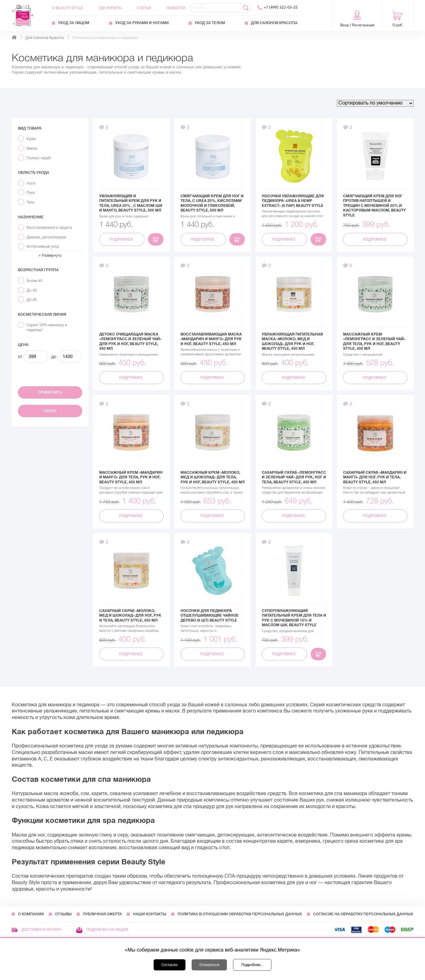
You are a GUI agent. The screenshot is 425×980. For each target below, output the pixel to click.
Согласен (170, 965)
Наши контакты (150, 914)
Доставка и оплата (36, 930)
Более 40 (34, 281)
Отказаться (209, 965)
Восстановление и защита (49, 228)
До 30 (32, 290)
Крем (31, 139)
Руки (31, 193)
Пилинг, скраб (39, 158)
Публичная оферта (102, 914)
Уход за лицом (74, 23)
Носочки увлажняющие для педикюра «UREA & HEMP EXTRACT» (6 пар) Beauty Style (293, 201)
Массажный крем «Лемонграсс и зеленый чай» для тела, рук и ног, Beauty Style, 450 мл (374, 342)
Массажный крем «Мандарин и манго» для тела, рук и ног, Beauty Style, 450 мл (131, 477)
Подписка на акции (102, 930)
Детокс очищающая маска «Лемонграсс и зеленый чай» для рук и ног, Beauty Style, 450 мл (130, 342)
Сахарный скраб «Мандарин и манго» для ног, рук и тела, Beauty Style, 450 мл (375, 477)
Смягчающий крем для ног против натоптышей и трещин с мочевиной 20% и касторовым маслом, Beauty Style (374, 206)
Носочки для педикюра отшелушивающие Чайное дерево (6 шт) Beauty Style (210, 616)
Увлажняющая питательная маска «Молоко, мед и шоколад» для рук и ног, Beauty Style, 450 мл (292, 342)
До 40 (32, 300)
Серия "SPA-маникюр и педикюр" (47, 327)
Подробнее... (252, 965)
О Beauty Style (68, 8)
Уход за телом (210, 23)
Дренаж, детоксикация (46, 237)
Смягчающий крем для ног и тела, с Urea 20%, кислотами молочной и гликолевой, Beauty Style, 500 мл (212, 203)
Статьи (144, 8)
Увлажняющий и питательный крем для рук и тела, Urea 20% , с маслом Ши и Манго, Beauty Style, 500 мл (131, 203)
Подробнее (122, 239)
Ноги (31, 183)
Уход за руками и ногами (142, 23)
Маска (32, 148)
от (20, 357)
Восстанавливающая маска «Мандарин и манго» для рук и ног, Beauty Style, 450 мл (211, 339)
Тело (31, 202)
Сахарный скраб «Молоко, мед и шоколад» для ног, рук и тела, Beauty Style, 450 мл (130, 616)
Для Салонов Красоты (274, 23)
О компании (31, 914)
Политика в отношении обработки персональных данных (240, 914)
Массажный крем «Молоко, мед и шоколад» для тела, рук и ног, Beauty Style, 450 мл (213, 477)
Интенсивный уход (43, 246)
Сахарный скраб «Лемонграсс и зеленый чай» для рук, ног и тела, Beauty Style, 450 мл (294, 477)
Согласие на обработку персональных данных (363, 914)
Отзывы (63, 914)
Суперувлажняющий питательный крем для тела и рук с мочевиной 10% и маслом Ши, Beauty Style (294, 618)
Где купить (110, 8)
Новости (176, 8)
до (54, 357)
